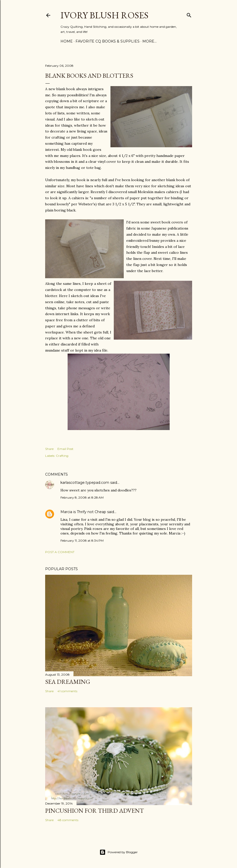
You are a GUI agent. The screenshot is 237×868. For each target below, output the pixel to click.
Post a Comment (60, 552)
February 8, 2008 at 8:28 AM (82, 497)
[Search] (189, 14)
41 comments (67, 691)
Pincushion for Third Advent (95, 811)
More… (149, 41)
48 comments (68, 820)
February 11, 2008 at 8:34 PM (82, 540)
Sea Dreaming (68, 682)
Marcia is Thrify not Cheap (83, 512)
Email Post (65, 449)
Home (67, 41)
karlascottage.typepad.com (85, 483)
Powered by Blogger (119, 852)
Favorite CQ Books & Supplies (108, 41)
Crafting (62, 456)
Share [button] (49, 449)
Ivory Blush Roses (104, 15)
